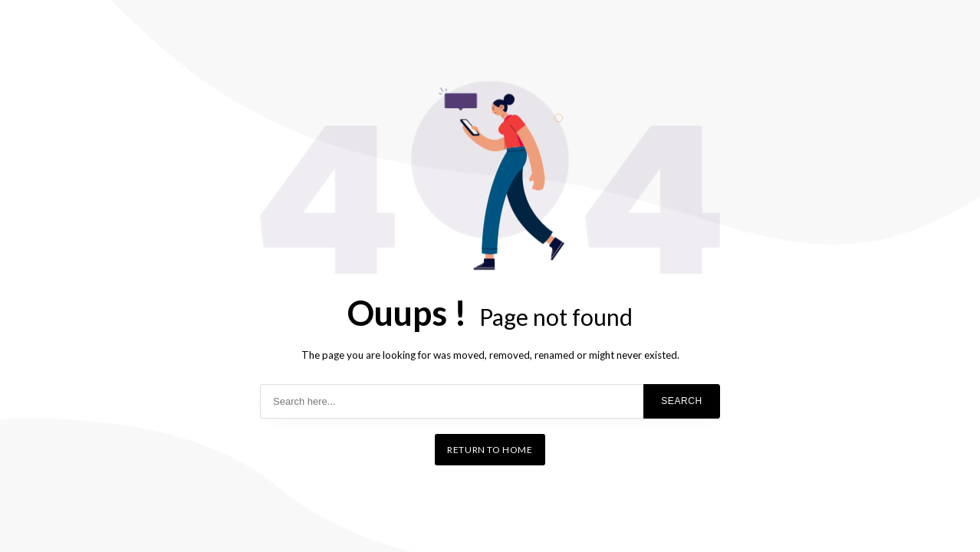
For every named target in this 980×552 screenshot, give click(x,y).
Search (682, 401)
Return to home (490, 450)
